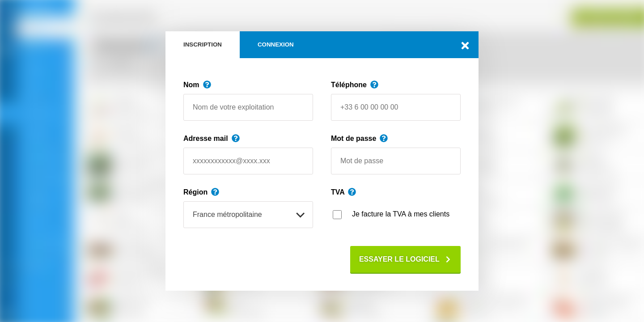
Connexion (276, 44)
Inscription (203, 44)
